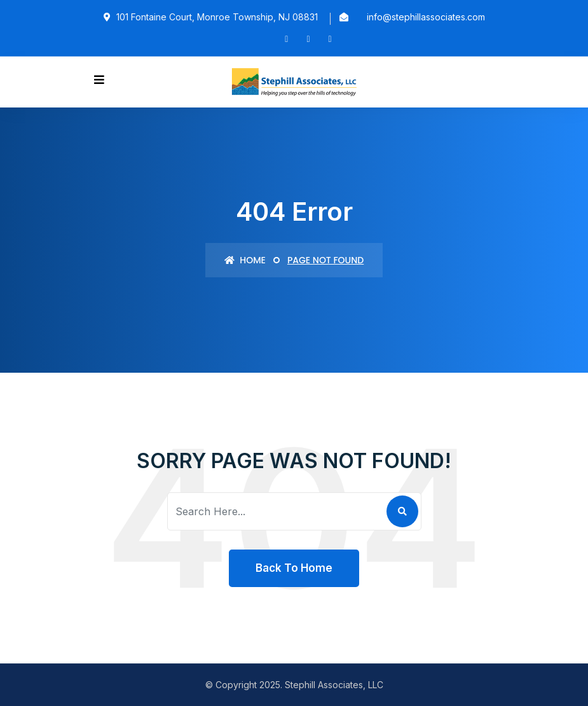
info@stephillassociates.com (426, 17)
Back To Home (294, 568)
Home (245, 260)
